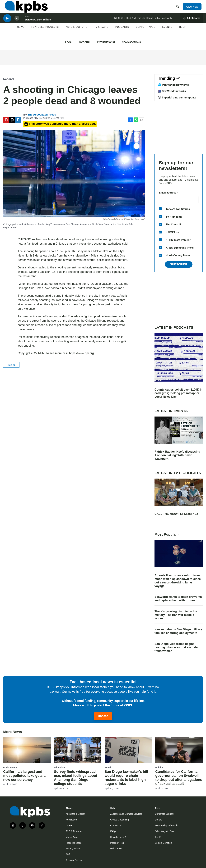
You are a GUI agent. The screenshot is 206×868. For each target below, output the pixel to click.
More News (14, 732)
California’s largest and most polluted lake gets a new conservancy (24, 776)
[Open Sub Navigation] (27, 33)
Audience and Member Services (126, 814)
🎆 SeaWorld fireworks (172, 91)
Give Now (193, 8)
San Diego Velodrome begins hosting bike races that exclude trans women (176, 647)
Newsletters (72, 820)
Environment (10, 767)
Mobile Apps (72, 837)
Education (59, 767)
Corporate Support (164, 814)
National (85, 42)
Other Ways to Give (165, 831)
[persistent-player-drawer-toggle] (192, 23)
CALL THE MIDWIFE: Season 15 (176, 514)
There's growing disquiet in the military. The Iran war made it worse (176, 615)
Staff (68, 854)
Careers (70, 825)
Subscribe (179, 264)
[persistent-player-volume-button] (17, 23)
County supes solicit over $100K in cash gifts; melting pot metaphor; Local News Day (178, 393)
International (106, 42)
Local (69, 42)
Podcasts (122, 33)
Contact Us (116, 825)
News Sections (131, 42)
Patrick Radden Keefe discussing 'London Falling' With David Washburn (177, 455)
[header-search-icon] (178, 9)
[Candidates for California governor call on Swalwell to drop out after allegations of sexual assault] (179, 750)
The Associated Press (42, 115)
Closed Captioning (119, 820)
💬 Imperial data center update (177, 97)
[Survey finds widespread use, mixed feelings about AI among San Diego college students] (78, 750)
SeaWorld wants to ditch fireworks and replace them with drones (178, 599)
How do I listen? (118, 837)
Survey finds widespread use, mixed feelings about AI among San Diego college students (76, 778)
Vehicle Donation (163, 843)
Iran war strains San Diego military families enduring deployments (178, 631)
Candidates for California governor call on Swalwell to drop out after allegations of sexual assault (179, 778)
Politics (159, 767)
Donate (103, 716)
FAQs (113, 831)
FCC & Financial (74, 831)
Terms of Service (74, 860)
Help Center (116, 849)
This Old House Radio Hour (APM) (155, 23)
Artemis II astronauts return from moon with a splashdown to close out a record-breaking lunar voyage (178, 581)
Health (108, 767)
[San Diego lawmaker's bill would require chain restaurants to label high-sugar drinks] (128, 750)
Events (167, 33)
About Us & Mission (75, 814)
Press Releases (74, 843)
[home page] (25, 9)
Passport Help (117, 843)
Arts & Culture (76, 33)
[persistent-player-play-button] (7, 23)
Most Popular (167, 534)
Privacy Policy (73, 849)
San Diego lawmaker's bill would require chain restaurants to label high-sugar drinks (126, 778)
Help (182, 33)
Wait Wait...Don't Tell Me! (38, 25)
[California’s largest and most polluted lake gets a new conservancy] (27, 750)
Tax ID (158, 837)
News (21, 33)
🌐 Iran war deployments (173, 85)
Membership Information (167, 825)
